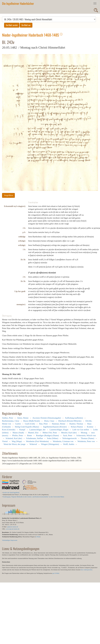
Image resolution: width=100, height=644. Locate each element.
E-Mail (38, 537)
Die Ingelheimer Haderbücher (18, 3)
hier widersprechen (87, 570)
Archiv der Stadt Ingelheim (11, 492)
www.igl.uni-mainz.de (13, 529)
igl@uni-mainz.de (13, 527)
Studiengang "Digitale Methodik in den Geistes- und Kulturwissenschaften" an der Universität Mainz (34, 497)
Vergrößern (8, 195)
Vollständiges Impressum (10, 540)
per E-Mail (56, 573)
